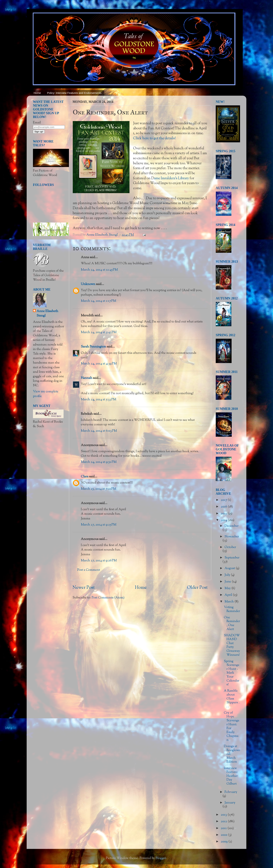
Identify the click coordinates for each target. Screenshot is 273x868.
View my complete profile (46, 394)
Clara (85, 477)
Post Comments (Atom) (108, 598)
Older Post (197, 588)
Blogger (161, 858)
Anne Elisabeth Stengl (47, 314)
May (228, 588)
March (230, 602)
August (230, 568)
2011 (224, 828)
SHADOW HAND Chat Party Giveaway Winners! (232, 645)
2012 (224, 822)
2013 (224, 815)
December (232, 526)
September (232, 558)
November (232, 537)
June (228, 582)
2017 (224, 500)
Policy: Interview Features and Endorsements (74, 93)
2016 (224, 507)
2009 (225, 842)
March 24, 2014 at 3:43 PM (99, 332)
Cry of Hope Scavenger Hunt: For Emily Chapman (232, 726)
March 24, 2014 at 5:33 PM (99, 400)
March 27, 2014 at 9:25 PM (99, 525)
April (229, 595)
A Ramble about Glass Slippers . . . (232, 699)
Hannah (87, 378)
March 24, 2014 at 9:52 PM (99, 462)
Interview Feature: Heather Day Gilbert (231, 776)
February (231, 792)
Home (37, 93)
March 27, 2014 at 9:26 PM (99, 561)
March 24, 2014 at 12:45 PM (99, 270)
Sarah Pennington (93, 347)
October (230, 547)
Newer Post (84, 588)
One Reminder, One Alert (232, 623)
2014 (224, 520)
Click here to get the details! (154, 138)
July (228, 575)
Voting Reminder (232, 609)
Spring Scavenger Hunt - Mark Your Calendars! (232, 673)
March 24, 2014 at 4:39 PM (99, 364)
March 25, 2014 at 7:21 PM (99, 489)
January (230, 803)
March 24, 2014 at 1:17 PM (99, 301)
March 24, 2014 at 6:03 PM (99, 431)
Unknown (88, 284)
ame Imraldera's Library (171, 178)
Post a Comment (89, 570)
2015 (224, 514)
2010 (224, 835)
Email (37, 123)
